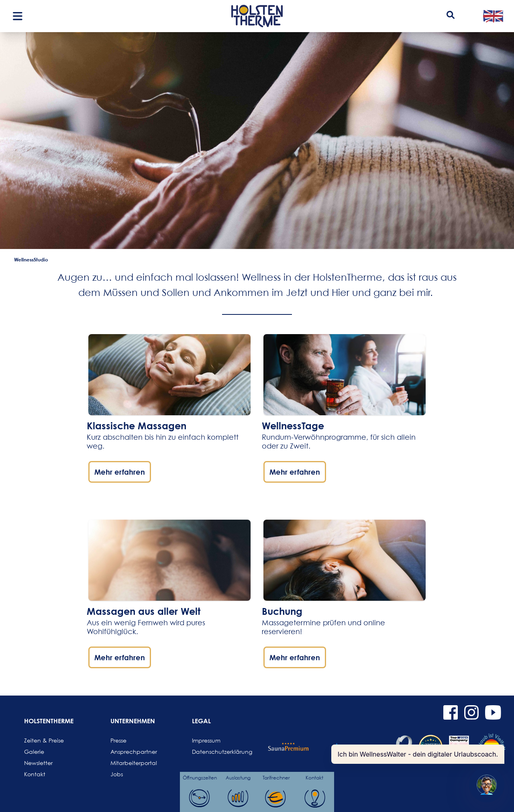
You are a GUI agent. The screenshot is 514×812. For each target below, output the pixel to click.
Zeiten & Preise (43, 740)
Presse (118, 740)
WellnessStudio (31, 259)
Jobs (117, 774)
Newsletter (38, 763)
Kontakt (35, 774)
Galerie (34, 752)
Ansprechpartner (130, 752)
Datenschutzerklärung (211, 752)
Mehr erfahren (120, 472)
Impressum (206, 740)
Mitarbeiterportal (130, 763)
